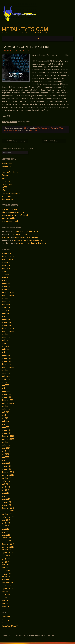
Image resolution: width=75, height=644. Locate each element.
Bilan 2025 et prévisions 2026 (13, 212)
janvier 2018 (7, 541)
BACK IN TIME (7, 163)
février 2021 (7, 430)
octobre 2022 (7, 370)
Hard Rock (60, 128)
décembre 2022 (8, 364)
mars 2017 (6, 571)
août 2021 (6, 412)
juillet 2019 (6, 487)
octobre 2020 (7, 442)
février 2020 (7, 466)
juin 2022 (5, 382)
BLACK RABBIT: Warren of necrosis (15, 215)
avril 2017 (6, 568)
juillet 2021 (6, 415)
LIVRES (4, 187)
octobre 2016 (7, 586)
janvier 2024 (7, 325)
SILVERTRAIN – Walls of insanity (26, 237)
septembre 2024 (8, 301)
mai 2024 (5, 313)
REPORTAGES (7, 196)
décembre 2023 (8, 328)
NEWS (4, 190)
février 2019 (7, 502)
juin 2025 (5, 274)
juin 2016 (5, 598)
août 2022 (6, 376)
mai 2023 (5, 349)
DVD (4, 178)
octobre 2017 (7, 550)
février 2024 (7, 322)
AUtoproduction (45, 128)
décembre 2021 (8, 400)
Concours (5, 175)
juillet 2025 (6, 271)
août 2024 (6, 304)
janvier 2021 (7, 433)
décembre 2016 (8, 580)
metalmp (26, 51)
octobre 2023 (7, 334)
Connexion (6, 617)
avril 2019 (6, 496)
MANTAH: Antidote (9, 218)
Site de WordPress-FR (10, 626)
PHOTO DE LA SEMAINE (11, 193)
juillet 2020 (6, 451)
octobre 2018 (7, 514)
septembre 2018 (8, 517)
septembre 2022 (8, 373)
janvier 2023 (7, 361)
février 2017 (7, 574)
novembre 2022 (8, 367)
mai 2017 (5, 565)
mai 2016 (5, 601)
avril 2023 (6, 352)
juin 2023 (5, 346)
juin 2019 (5, 490)
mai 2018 (5, 529)
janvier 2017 (7, 577)
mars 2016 (6, 607)
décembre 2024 (8, 292)
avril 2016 (6, 604)
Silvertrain (6, 237)
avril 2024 (6, 316)
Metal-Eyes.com (25, 29)
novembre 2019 (8, 475)
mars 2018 (6, 535)
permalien (34, 130)
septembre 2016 (8, 589)
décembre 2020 (8, 436)
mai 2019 (5, 493)
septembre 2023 (8, 337)
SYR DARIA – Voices (19, 234)
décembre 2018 (8, 508)
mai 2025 (5, 277)
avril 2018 (6, 532)
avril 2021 (6, 424)
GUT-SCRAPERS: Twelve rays (12, 221)
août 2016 (6, 592)
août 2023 (6, 340)
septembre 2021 (8, 409)
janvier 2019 (7, 505)
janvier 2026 (7, 253)
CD (25, 128)
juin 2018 (5, 526)
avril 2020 (6, 460)
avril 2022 (6, 388)
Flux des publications (10, 620)
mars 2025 (6, 283)
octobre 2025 (7, 262)
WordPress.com (49, 635)
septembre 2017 (8, 553)
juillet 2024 (6, 307)
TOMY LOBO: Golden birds (54, 141)
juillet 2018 (6, 523)
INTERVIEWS (7, 181)
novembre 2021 (8, 403)
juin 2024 (5, 310)
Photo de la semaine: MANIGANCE (25, 231)
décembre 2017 (8, 544)
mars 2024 (6, 319)
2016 (37, 128)
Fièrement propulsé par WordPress (15, 635)
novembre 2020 (8, 439)
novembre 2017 (8, 547)
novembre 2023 (8, 331)
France (53, 128)
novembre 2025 (8, 259)
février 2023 (7, 358)
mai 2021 (5, 421)
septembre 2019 (8, 481)
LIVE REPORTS (7, 184)
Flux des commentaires (11, 623)
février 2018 (7, 538)
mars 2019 (6, 499)
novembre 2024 (8, 295)
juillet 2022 (6, 379)
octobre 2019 (7, 478)
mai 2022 (5, 385)
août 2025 (6, 268)
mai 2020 (5, 457)
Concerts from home (10, 172)
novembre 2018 (8, 511)
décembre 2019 (8, 472)
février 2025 (7, 286)
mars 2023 (6, 355)
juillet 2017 (6, 559)
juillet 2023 (6, 343)
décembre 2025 (8, 256)
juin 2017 (5, 562)
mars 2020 (6, 463)
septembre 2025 (8, 265)
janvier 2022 (7, 397)
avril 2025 (6, 280)
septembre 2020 (8, 445)
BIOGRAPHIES (7, 166)
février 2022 (7, 394)
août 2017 (6, 556)
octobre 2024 (7, 298)
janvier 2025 (7, 289)
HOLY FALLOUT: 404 (9, 209)
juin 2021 (5, 418)
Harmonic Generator (10, 130)
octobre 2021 (7, 406)
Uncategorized (8, 199)
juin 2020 (5, 454)
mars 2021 (6, 427)
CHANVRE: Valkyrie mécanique (15, 141)
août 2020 (6, 448)
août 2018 (6, 520)
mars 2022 (6, 391)
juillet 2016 (6, 595)
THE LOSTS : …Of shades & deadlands (27, 240)
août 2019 (6, 484)
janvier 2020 (7, 469)
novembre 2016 (8, 583)
